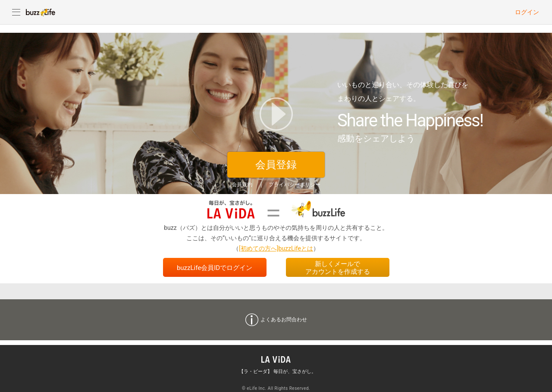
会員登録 (276, 165)
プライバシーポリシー (295, 185)
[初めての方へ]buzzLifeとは (276, 248)
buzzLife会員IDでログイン (215, 268)
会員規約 (242, 185)
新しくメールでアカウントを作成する (338, 268)
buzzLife (41, 12)
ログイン (527, 12)
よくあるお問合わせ (284, 320)
